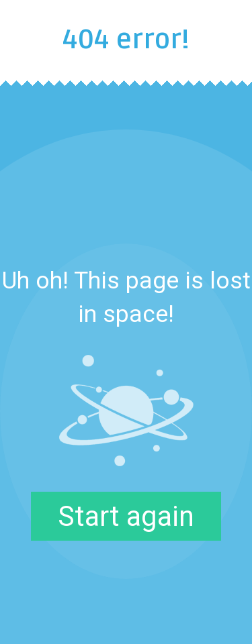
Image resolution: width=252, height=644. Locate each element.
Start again (126, 516)
